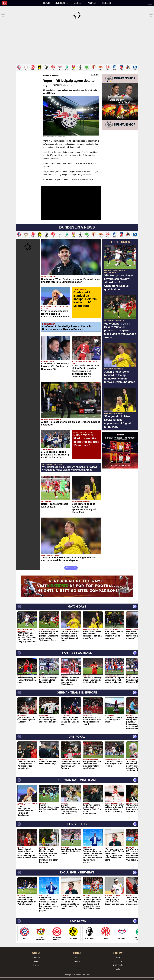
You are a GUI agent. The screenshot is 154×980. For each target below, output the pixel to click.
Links (118, 965)
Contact (36, 958)
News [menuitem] (46, 3)
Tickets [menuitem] (106, 3)
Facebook (118, 958)
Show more (71, 564)
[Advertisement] (77, 42)
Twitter (118, 954)
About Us (36, 954)
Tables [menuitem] (77, 3)
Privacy (77, 958)
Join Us (36, 961)
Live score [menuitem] (61, 3)
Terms (77, 954)
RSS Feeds (118, 961)
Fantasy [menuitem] (92, 3)
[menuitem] (21, 3)
